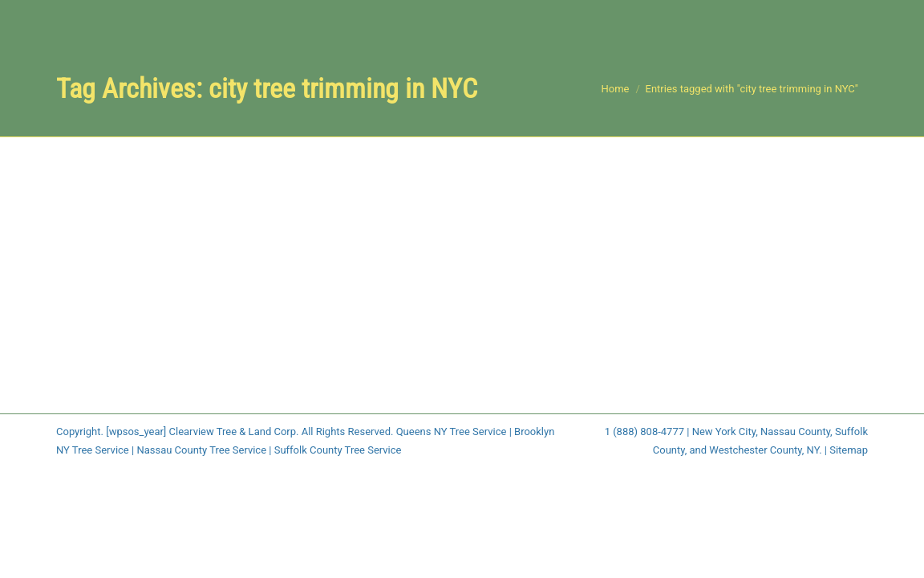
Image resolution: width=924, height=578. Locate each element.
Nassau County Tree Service (201, 450)
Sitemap (849, 450)
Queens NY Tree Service (452, 431)
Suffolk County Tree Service (338, 450)
